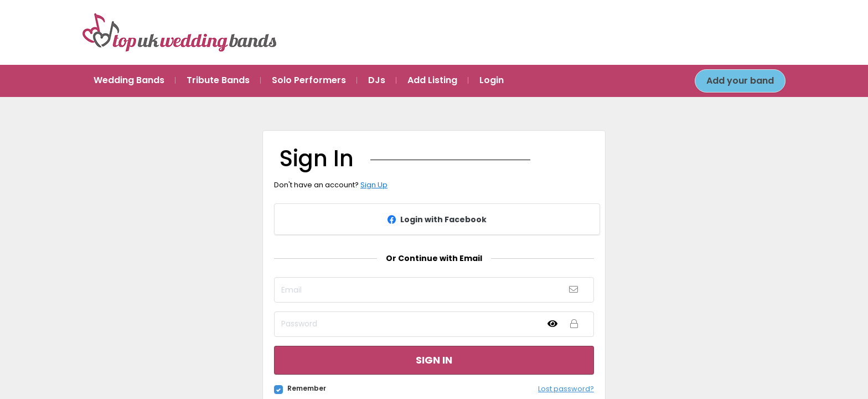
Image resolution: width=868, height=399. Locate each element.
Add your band (740, 81)
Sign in (434, 360)
